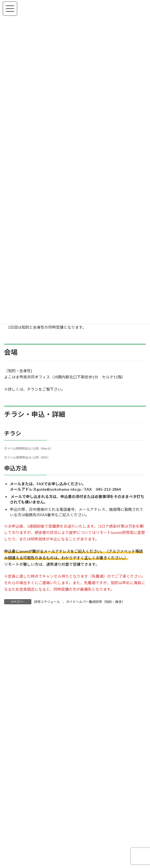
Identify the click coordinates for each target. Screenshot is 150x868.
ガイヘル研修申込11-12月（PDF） (27, 457)
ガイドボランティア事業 (31, 852)
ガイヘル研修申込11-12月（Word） (28, 448)
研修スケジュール (47, 602)
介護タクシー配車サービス (33, 835)
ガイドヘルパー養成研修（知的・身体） (95, 602)
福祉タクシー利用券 (27, 861)
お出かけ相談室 (23, 827)
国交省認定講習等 (25, 843)
